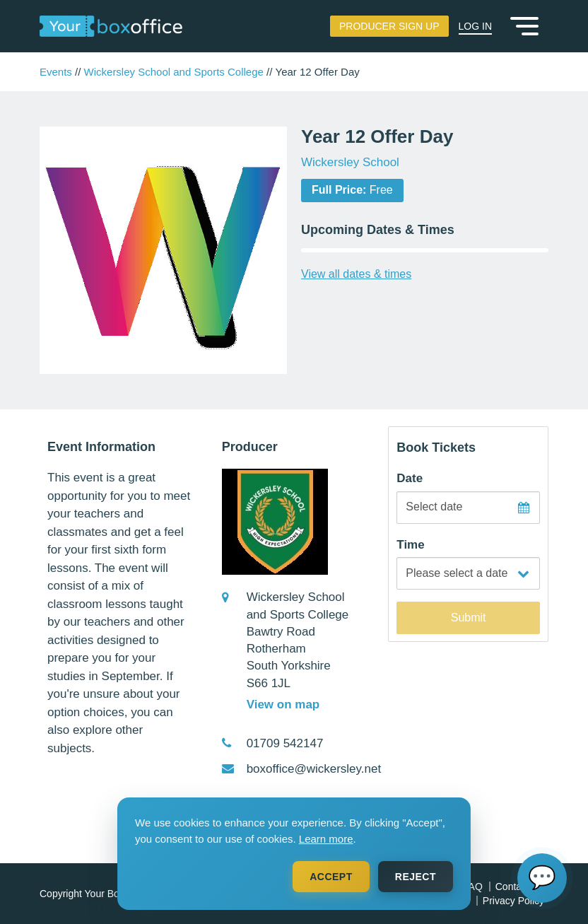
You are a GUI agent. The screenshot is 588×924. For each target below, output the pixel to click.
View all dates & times (356, 274)
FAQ (473, 887)
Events (56, 72)
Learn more (326, 839)
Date (410, 478)
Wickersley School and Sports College (174, 72)
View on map (283, 704)
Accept (331, 877)
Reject (416, 877)
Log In (475, 26)
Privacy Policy (513, 901)
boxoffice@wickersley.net (314, 769)
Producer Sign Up (389, 26)
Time (410, 545)
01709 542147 (285, 743)
